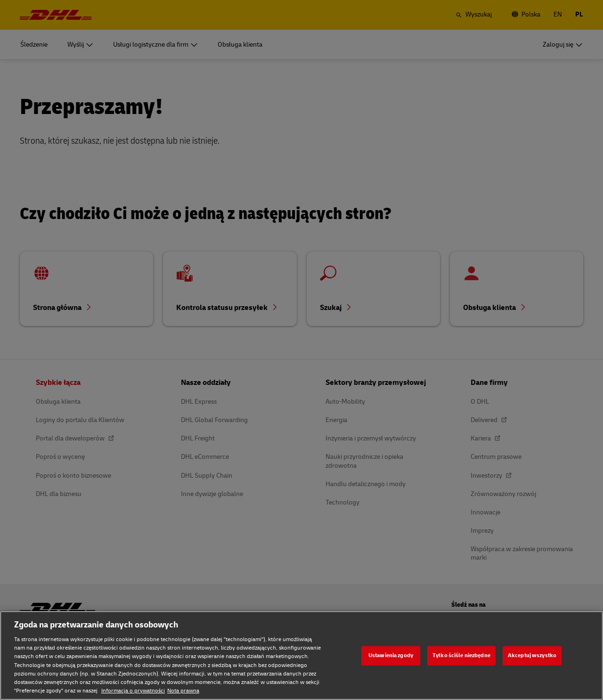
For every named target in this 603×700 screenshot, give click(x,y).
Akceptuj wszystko (532, 655)
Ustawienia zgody (391, 655)
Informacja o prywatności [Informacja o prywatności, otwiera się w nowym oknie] (133, 691)
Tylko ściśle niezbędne (461, 655)
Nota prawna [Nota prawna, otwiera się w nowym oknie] (183, 691)
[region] (301, 655)
